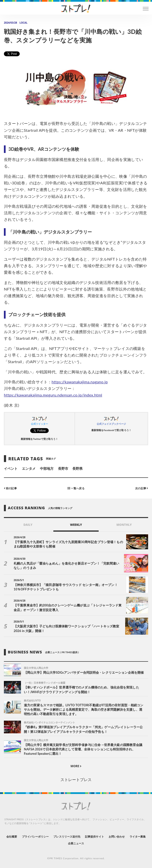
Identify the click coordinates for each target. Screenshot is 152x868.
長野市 (63, 468)
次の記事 (142, 488)
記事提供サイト (94, 836)
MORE (76, 766)
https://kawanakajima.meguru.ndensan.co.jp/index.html (53, 395)
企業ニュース (76, 843)
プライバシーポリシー (35, 836)
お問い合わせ (117, 836)
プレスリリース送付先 (67, 836)
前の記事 (10, 488)
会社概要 (12, 836)
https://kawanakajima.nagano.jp (80, 382)
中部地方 (47, 468)
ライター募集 (138, 836)
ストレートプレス (76, 779)
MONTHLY (124, 525)
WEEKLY (76, 525)
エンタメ (29, 468)
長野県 (77, 468)
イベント (11, 468)
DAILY (28, 525)
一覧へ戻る (76, 488)
